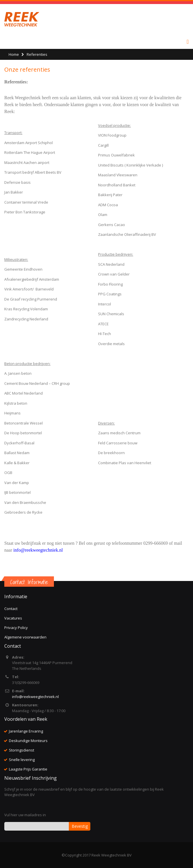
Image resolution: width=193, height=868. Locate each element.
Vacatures (13, 618)
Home (14, 54)
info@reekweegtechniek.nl (35, 697)
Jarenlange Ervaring (26, 731)
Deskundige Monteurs (28, 741)
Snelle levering (22, 760)
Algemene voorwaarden (25, 637)
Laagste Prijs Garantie (28, 769)
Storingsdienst (22, 750)
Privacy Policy (16, 628)
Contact (11, 609)
